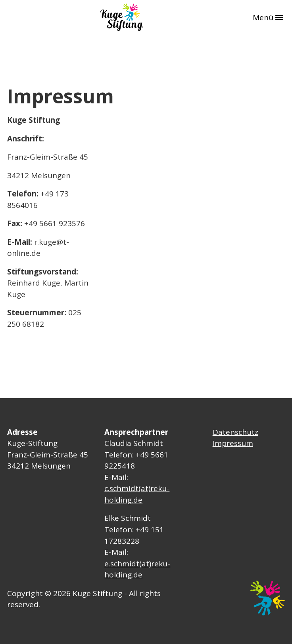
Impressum (233, 443)
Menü (268, 17)
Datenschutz (235, 432)
